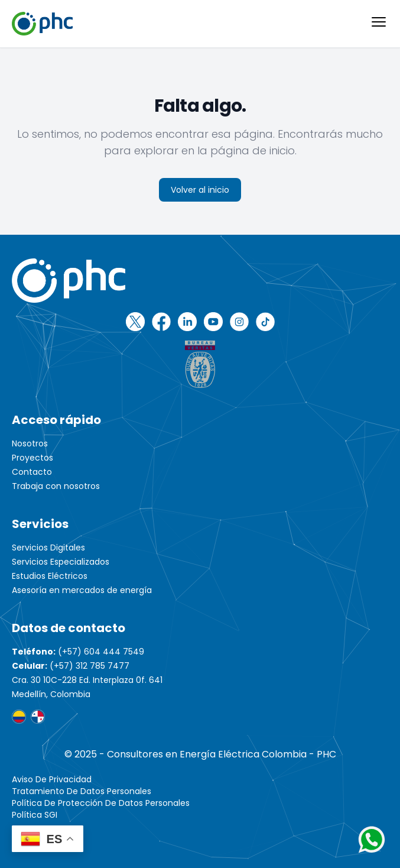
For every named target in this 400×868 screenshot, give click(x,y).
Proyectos (32, 458)
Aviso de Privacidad (52, 779)
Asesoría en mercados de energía (82, 590)
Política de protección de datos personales (101, 803)
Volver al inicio (200, 190)
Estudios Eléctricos (50, 576)
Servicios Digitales (48, 548)
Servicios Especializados (61, 562)
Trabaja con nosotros (56, 486)
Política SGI (35, 815)
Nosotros (30, 443)
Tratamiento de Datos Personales (82, 791)
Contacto (32, 472)
